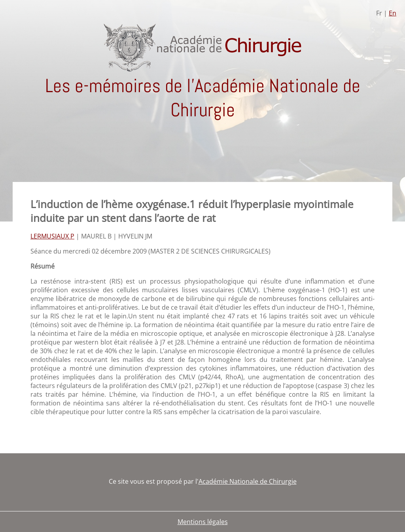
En (393, 13)
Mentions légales (203, 522)
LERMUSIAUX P (52, 236)
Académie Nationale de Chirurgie (248, 481)
